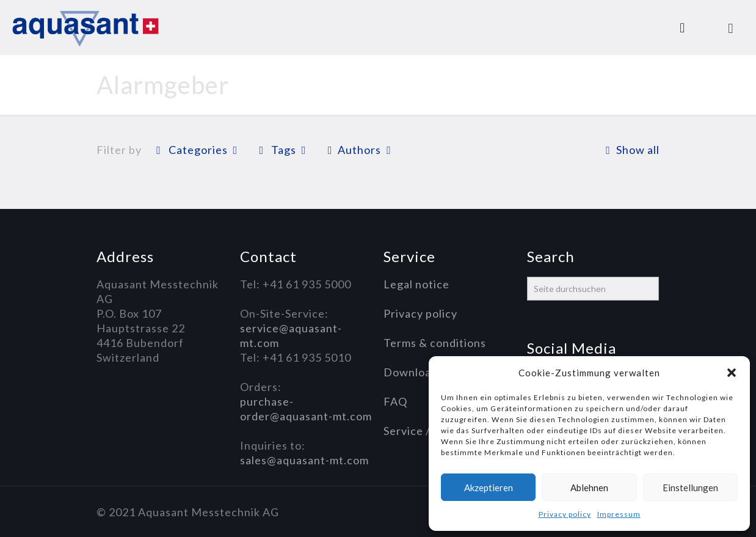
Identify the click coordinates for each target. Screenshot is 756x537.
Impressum (619, 514)
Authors (359, 150)
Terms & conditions (435, 343)
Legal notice (416, 284)
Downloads (413, 372)
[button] (732, 373)
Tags (283, 150)
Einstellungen (690, 488)
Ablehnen (589, 488)
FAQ (395, 401)
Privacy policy (565, 514)
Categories (197, 150)
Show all (630, 150)
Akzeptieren (489, 488)
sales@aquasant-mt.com (304, 460)
